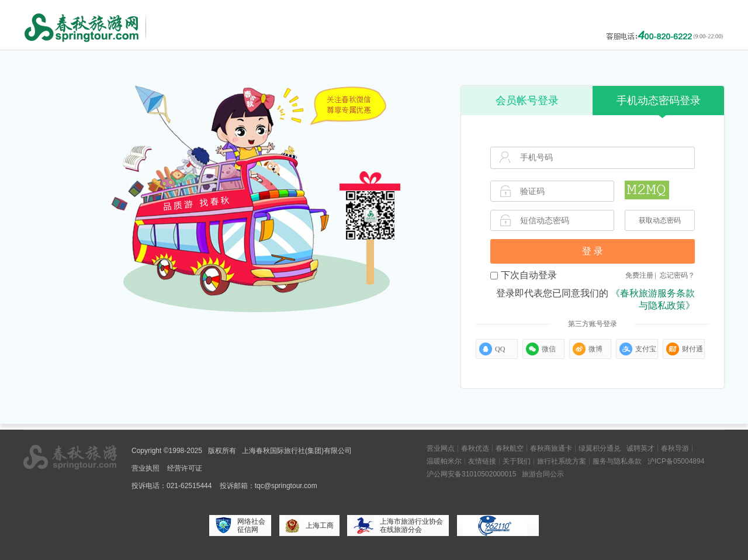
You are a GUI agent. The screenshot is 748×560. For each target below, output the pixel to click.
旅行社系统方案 (562, 461)
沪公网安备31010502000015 (471, 474)
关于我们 (517, 461)
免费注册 (639, 275)
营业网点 (441, 448)
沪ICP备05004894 (676, 461)
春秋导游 (675, 448)
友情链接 (482, 461)
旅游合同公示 (543, 474)
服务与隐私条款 (617, 461)
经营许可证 (185, 468)
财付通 (685, 349)
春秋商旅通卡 (551, 448)
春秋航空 (510, 448)
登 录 (593, 251)
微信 (541, 349)
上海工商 (309, 526)
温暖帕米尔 (444, 461)
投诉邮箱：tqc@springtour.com (269, 486)
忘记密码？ (677, 275)
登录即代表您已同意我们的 (595, 299)
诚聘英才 (640, 448)
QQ (492, 349)
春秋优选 (475, 448)
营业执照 (146, 468)
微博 (588, 349)
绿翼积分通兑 (600, 448)
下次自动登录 (524, 275)
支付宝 (638, 349)
